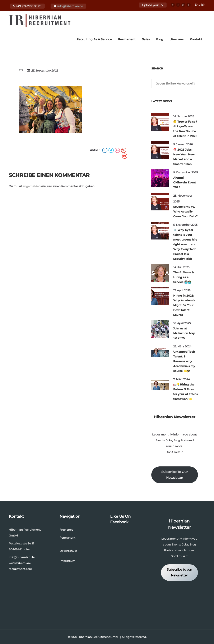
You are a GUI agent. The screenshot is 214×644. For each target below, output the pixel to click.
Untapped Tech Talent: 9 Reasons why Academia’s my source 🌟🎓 (184, 361)
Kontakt (196, 39)
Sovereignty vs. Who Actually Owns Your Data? (185, 211)
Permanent (127, 39)
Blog (160, 39)
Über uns (176, 39)
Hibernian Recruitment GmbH (99, 637)
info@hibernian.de (70, 6)
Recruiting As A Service (94, 39)
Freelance (66, 530)
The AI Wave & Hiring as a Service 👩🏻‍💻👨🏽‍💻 (183, 277)
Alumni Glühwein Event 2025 (185, 182)
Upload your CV (153, 5)
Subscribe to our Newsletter (179, 572)
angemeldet (31, 186)
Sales (146, 39)
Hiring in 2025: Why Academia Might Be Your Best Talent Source (184, 305)
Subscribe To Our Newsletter (175, 475)
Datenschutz (68, 551)
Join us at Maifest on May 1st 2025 (184, 333)
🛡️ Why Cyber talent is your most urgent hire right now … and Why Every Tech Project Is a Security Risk (185, 244)
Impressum (67, 561)
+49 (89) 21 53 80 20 (27, 6)
